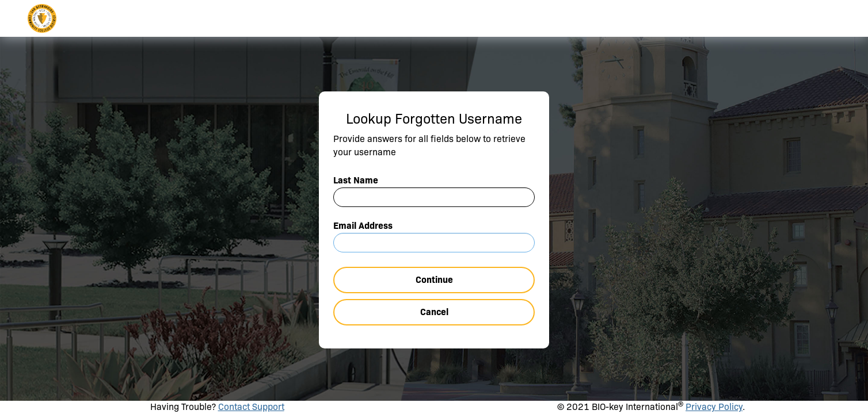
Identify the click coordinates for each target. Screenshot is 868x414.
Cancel (434, 312)
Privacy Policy (714, 407)
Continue (434, 280)
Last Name (356, 180)
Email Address (363, 226)
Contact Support (251, 407)
